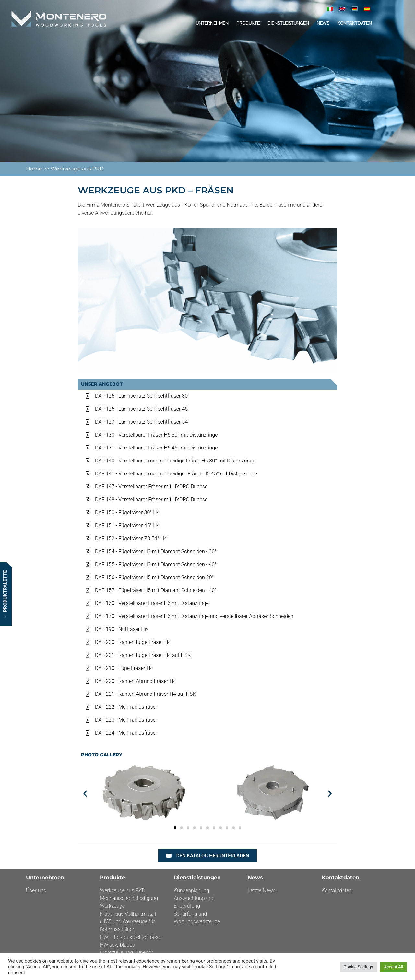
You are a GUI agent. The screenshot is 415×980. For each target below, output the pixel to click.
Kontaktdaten (355, 23)
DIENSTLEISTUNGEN (288, 23)
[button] (85, 793)
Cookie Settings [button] (358, 967)
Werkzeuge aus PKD (77, 169)
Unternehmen (212, 23)
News (323, 23)
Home (35, 169)
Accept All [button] (393, 967)
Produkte (248, 23)
